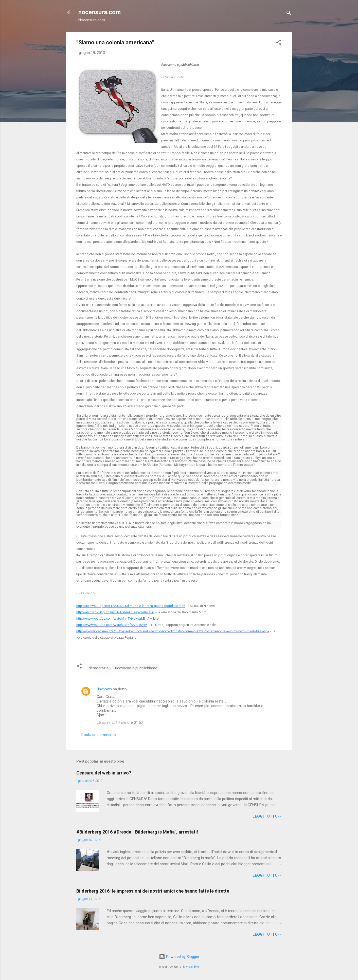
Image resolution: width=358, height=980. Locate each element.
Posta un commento (99, 735)
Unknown (104, 689)
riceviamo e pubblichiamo (136, 668)
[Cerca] (289, 14)
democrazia (99, 668)
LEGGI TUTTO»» (267, 816)
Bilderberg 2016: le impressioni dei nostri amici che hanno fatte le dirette (153, 891)
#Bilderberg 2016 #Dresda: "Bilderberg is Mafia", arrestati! (137, 832)
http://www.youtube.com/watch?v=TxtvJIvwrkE (111, 618)
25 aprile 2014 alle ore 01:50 (120, 723)
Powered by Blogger (179, 957)
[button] (279, 43)
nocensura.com (100, 12)
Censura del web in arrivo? (104, 773)
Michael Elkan (192, 967)
